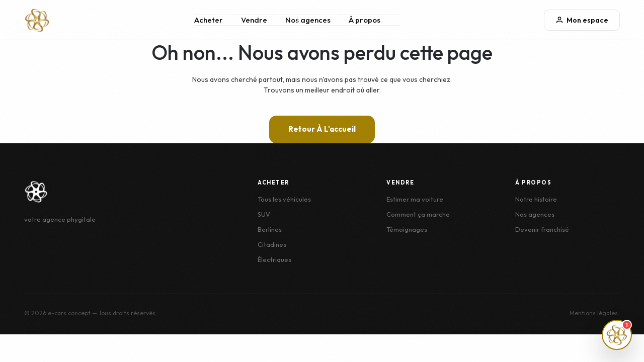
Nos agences (308, 20)
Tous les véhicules (284, 199)
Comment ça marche (418, 214)
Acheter (209, 20)
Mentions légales (594, 313)
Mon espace (582, 20)
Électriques (274, 259)
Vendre (254, 20)
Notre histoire (536, 199)
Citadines (272, 244)
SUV (264, 214)
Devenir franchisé (542, 229)
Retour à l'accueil (322, 129)
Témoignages (407, 229)
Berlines (270, 229)
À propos (365, 20)
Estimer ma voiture (415, 199)
